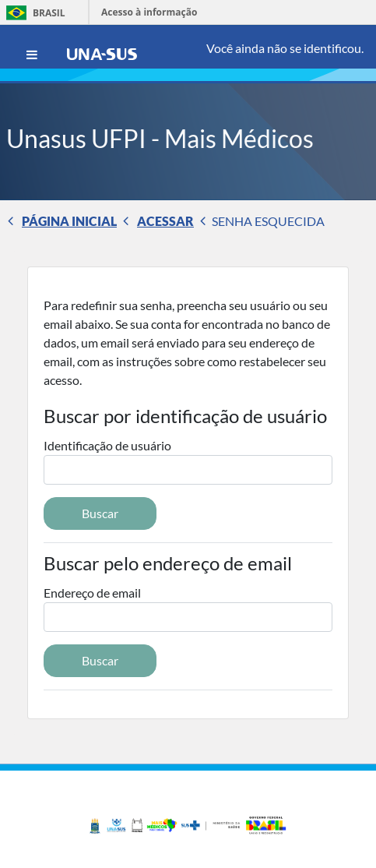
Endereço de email (92, 593)
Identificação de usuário (107, 445)
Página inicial (69, 221)
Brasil (33, 13)
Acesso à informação (149, 12)
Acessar (165, 221)
